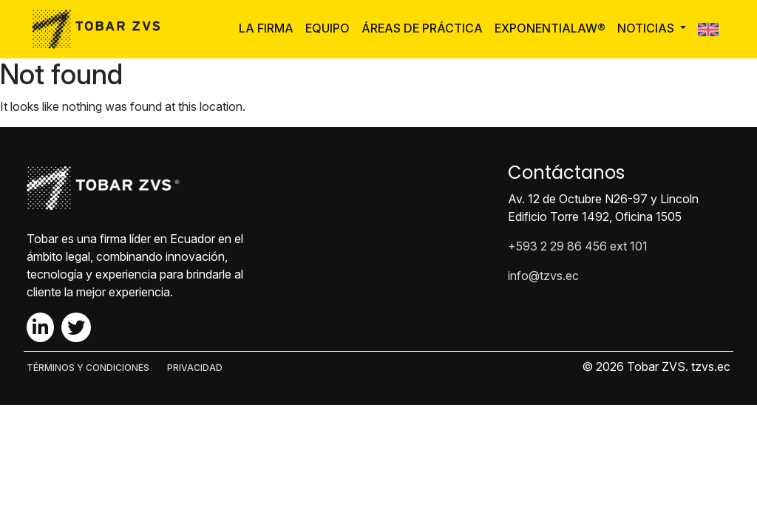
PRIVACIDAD (195, 368)
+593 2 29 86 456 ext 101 (578, 246)
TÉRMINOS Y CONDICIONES (88, 368)
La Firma (266, 28)
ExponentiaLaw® (550, 28)
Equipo (327, 28)
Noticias (647, 28)
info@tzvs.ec (543, 276)
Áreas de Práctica (422, 28)
